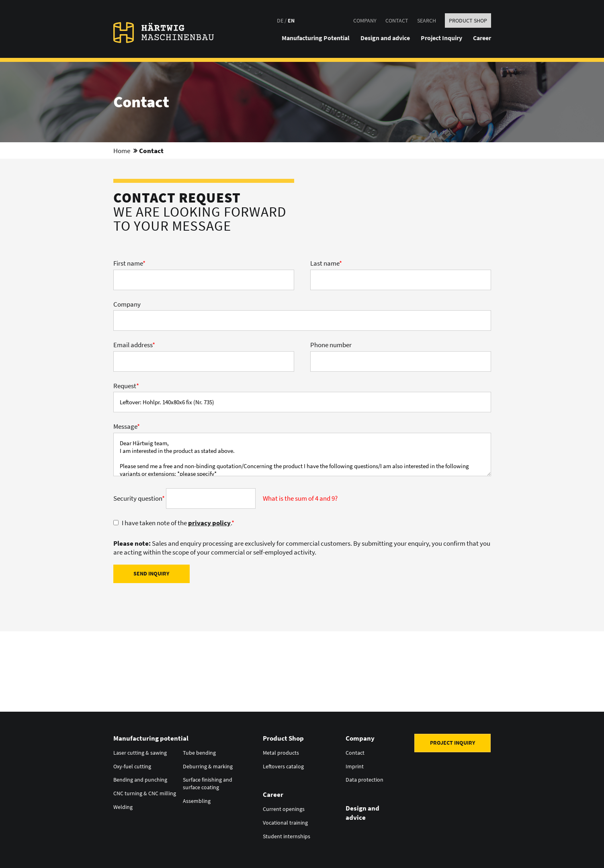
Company (365, 20)
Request (126, 386)
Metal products (281, 752)
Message (127, 426)
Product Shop (468, 20)
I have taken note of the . (178, 523)
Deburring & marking (208, 766)
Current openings (284, 808)
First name (129, 263)
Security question (140, 498)
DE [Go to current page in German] (280, 20)
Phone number (331, 345)
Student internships (287, 834)
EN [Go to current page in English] (291, 20)
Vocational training (285, 821)
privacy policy (209, 523)
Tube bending (199, 752)
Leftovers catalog (283, 766)
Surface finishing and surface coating (208, 782)
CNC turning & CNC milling (145, 792)
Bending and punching (140, 779)
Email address (134, 345)
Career (273, 794)
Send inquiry (151, 574)
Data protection (364, 779)
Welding (123, 805)
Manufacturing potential (151, 738)
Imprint (355, 766)
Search (427, 20)
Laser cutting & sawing (140, 752)
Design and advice (362, 811)
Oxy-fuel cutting (132, 766)
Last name (326, 263)
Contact (397, 20)
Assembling (197, 799)
